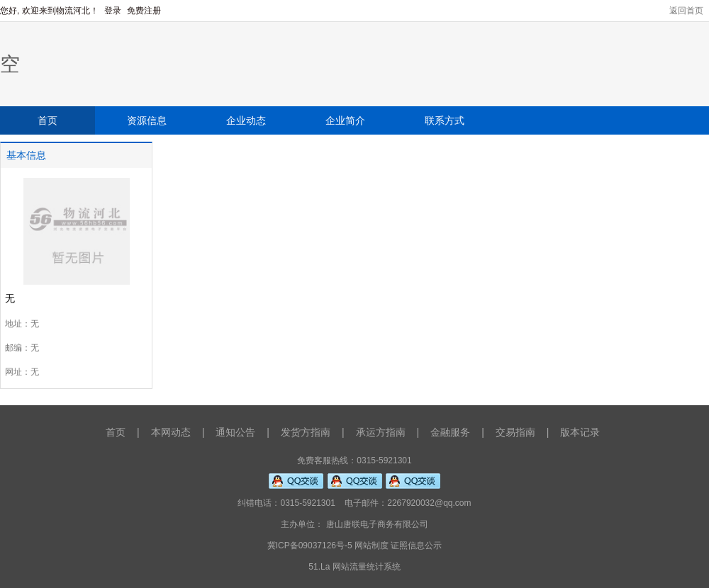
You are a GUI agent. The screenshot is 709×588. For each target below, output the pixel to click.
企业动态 (246, 120)
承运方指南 (381, 432)
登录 (114, 11)
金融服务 (450, 432)
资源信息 (147, 120)
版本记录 (580, 432)
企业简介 (345, 120)
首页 (48, 120)
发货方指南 (306, 432)
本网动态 (171, 432)
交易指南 (515, 432)
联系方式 (445, 120)
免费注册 (144, 11)
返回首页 (686, 11)
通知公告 (235, 432)
